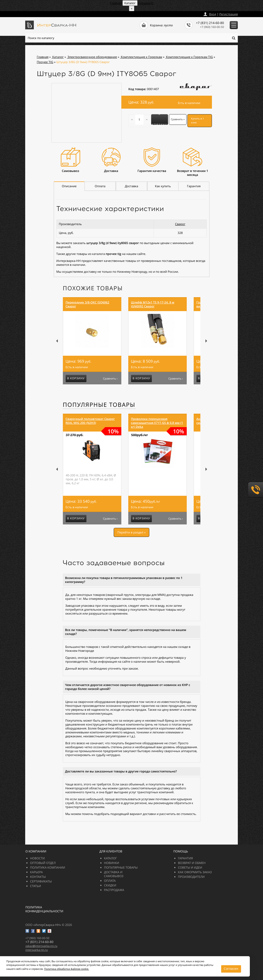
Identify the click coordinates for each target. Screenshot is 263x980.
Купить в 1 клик (198, 121)
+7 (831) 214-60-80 (210, 23)
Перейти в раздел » (131, 532)
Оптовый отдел (43, 863)
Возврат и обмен (192, 863)
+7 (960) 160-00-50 (212, 27)
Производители (191, 877)
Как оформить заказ (195, 872)
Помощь (181, 851)
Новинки (112, 863)
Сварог (180, 224)
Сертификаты (41, 881)
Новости (37, 858)
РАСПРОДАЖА (114, 890)
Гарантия (185, 858)
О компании (36, 851)
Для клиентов (111, 851)
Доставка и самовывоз (114, 874)
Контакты (38, 877)
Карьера (36, 872)
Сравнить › (110, 379)
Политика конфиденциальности (44, 909)
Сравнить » (178, 119)
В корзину (160, 119)
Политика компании (48, 867)
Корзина (146, 3)
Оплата (110, 881)
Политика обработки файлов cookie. (77, 961)
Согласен (124, 969)
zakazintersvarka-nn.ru (43, 13)
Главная (116, 3)
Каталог (110, 858)
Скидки (110, 885)
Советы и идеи (190, 867)
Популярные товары (99, 405)
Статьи (35, 886)
